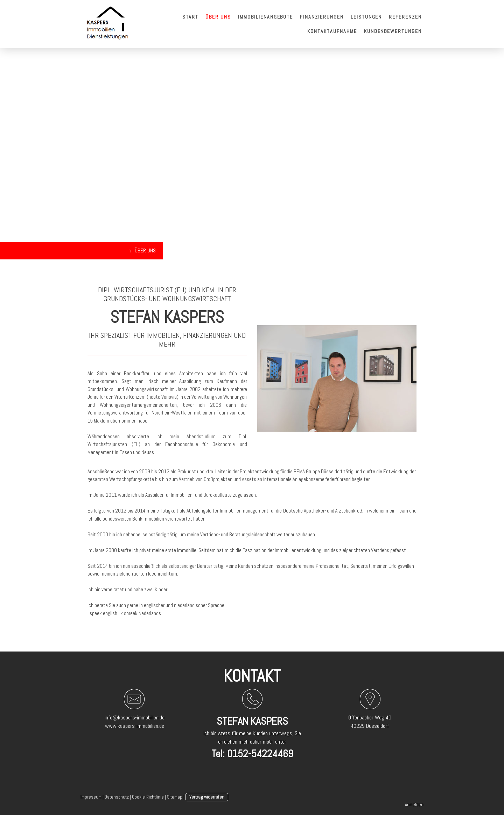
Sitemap (175, 797)
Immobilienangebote (265, 17)
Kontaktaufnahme (332, 31)
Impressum (91, 797)
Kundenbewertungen (393, 31)
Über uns (218, 17)
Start (191, 17)
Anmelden (414, 805)
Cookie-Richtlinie (148, 797)
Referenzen (405, 17)
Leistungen (366, 17)
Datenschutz (117, 797)
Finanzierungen (322, 17)
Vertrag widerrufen (207, 797)
